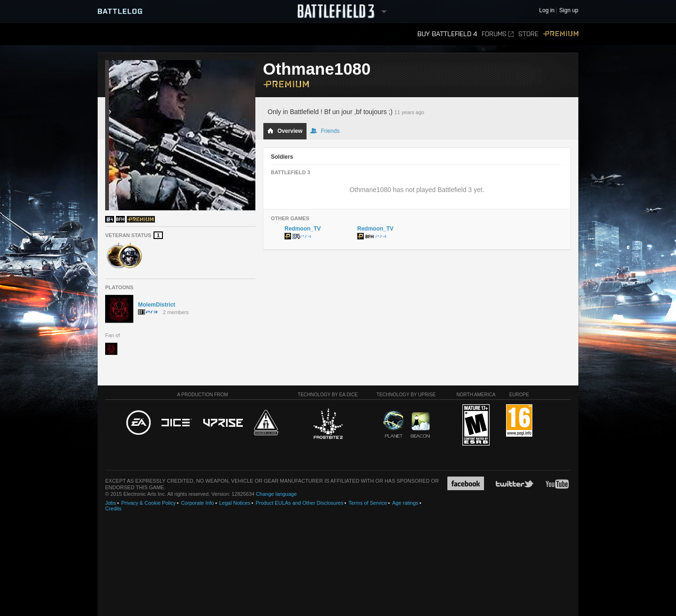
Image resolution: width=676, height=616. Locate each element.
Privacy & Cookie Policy (148, 503)
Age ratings (405, 503)
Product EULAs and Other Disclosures (299, 503)
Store (528, 34)
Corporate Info (197, 503)
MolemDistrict (157, 305)
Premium (561, 34)
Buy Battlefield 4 (447, 34)
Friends (325, 131)
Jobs (111, 503)
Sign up (569, 11)
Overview (285, 131)
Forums (498, 34)
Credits (113, 508)
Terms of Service (368, 503)
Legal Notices (235, 503)
